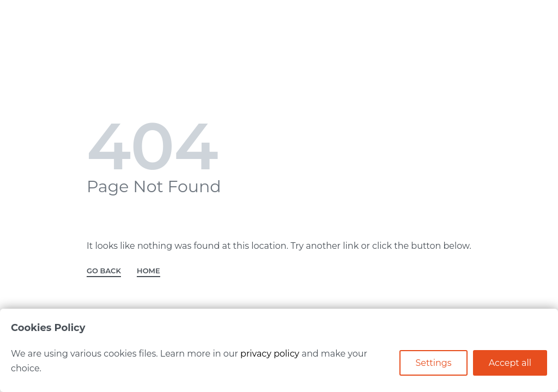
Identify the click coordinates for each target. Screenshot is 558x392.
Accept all (510, 363)
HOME (148, 271)
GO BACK (104, 271)
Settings (433, 363)
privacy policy (270, 354)
